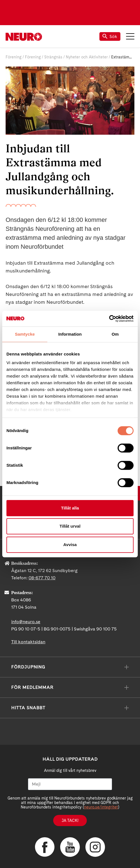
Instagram (95, 847)
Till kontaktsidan (28, 642)
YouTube (70, 847)
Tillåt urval (70, 526)
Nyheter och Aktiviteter (87, 57)
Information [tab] (70, 334)
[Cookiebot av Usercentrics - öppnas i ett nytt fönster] (109, 319)
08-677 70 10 (42, 578)
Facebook (45, 847)
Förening (14, 57)
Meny (130, 36)
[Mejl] (70, 784)
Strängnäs (53, 57)
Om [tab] (115, 334)
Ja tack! (70, 820)
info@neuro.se (26, 622)
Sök (110, 36)
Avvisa (70, 545)
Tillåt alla (70, 508)
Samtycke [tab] (25, 334)
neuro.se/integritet (101, 807)
